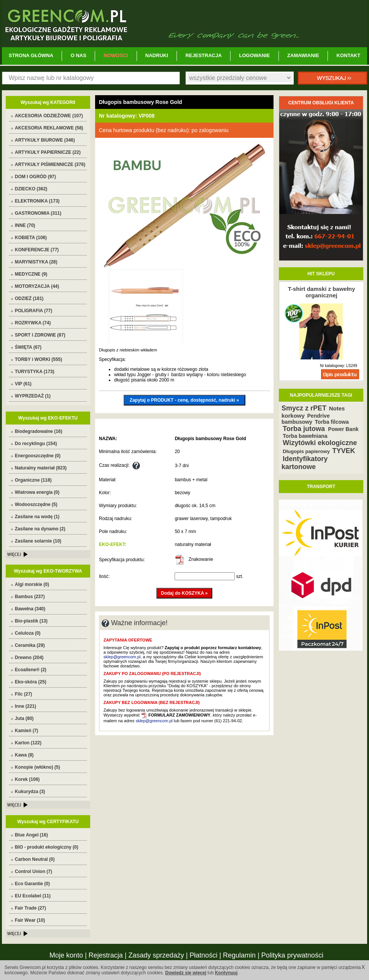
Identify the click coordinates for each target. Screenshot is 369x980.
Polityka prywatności (292, 955)
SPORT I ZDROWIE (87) (40, 335)
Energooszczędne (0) (38, 456)
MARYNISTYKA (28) (36, 262)
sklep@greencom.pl (122, 657)
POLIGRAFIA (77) (33, 311)
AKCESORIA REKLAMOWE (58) (49, 128)
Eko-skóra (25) (31, 682)
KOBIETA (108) (31, 238)
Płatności (203, 955)
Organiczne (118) (33, 480)
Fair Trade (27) (30, 908)
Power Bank (343, 429)
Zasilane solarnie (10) (38, 541)
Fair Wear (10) (30, 920)
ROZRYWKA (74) (33, 323)
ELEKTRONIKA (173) (37, 201)
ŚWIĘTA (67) (28, 347)
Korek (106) (27, 779)
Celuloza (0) (28, 633)
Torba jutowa (305, 429)
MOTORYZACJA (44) (37, 286)
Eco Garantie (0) (32, 884)
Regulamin (239, 955)
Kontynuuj (226, 973)
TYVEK (344, 451)
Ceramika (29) (30, 645)
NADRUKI (157, 55)
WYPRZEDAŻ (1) (33, 396)
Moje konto (66, 955)
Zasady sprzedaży (156, 955)
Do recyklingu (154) (36, 444)
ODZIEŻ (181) (29, 298)
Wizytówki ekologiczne (320, 443)
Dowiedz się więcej (186, 973)
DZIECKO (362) (31, 189)
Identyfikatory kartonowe (305, 463)
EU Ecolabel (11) (33, 896)
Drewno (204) (29, 658)
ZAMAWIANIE (303, 55)
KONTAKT (349, 55)
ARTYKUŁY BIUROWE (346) (45, 140)
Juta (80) (24, 718)
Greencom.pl (184, 24)
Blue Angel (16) (31, 835)
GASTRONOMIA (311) (38, 213)
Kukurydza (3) (30, 792)
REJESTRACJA (203, 55)
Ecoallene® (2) (31, 670)
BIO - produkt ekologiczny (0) (47, 847)
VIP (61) (23, 384)
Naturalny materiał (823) (41, 468)
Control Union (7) (33, 871)
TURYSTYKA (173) (35, 372)
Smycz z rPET (304, 408)
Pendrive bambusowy (306, 419)
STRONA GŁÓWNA (31, 55)
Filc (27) (23, 694)
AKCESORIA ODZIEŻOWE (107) (49, 116)
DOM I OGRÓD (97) (35, 177)
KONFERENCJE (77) (37, 250)
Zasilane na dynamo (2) (40, 529)
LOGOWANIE (255, 55)
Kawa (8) (24, 755)
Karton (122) (28, 743)
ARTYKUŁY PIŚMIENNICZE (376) (50, 164)
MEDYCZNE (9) (31, 274)
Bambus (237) (30, 597)
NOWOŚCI (116, 55)
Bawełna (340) (30, 609)
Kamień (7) (26, 731)
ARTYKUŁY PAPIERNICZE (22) (48, 152)
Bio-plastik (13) (31, 621)
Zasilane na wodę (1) (37, 517)
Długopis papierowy (306, 451)
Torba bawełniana (305, 436)
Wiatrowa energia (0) (37, 492)
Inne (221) (25, 706)
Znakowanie (194, 559)
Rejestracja (106, 955)
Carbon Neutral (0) (35, 859)
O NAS (79, 55)
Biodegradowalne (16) (39, 431)
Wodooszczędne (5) (36, 504)
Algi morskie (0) (32, 584)
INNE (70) (25, 225)
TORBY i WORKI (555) (38, 359)
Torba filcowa (332, 422)
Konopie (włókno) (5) (37, 767)
